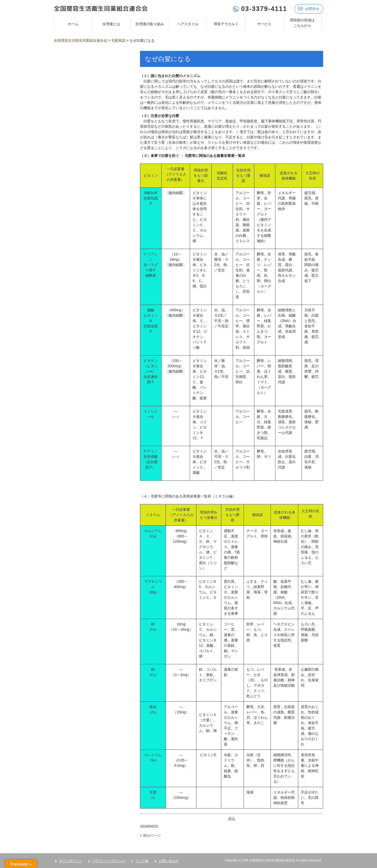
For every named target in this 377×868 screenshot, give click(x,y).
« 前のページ (150, 835)
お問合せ (309, 8)
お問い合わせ (169, 861)
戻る (232, 818)
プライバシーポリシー (109, 861)
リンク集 (142, 861)
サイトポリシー (70, 861)
